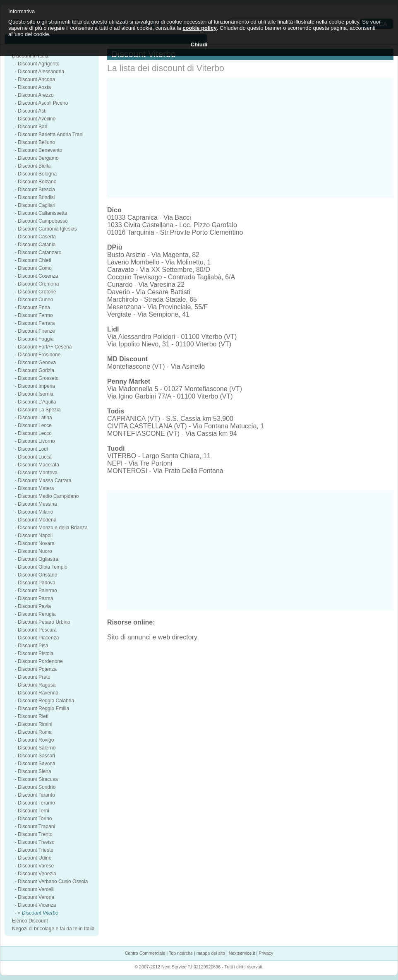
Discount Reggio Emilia (43, 709)
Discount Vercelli (36, 889)
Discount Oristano (37, 575)
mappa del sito (211, 953)
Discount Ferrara (36, 323)
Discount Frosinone (39, 355)
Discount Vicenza (37, 905)
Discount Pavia (34, 606)
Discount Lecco (35, 433)
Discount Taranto (36, 795)
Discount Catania (37, 245)
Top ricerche (181, 953)
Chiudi (199, 44)
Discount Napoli (35, 536)
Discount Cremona (38, 284)
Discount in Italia (30, 56)
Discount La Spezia (39, 410)
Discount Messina (37, 504)
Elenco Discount (30, 921)
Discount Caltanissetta (42, 213)
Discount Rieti (33, 716)
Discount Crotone (37, 292)
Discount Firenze (36, 331)
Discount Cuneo (35, 300)
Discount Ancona (36, 79)
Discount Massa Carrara (44, 480)
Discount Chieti (35, 260)
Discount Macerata (38, 465)
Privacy (266, 953)
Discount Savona (37, 764)
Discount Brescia (36, 190)
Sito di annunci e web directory (152, 637)
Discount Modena (37, 520)
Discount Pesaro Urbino (44, 622)
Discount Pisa (33, 646)
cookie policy (199, 28)
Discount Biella (34, 166)
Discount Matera (36, 488)
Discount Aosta (34, 87)
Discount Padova (37, 583)
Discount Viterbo (40, 913)
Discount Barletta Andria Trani (51, 135)
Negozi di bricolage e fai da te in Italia (53, 929)
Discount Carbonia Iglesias (47, 229)
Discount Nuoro (35, 551)
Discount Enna (34, 307)
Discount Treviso (36, 842)
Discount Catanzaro (40, 252)
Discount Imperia (36, 386)
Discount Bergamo (38, 158)
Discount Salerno (37, 748)
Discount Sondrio (37, 787)
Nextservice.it (242, 953)
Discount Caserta (37, 237)
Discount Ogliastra (38, 559)
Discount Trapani (36, 826)
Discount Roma (35, 732)
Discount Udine (35, 858)
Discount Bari (32, 127)
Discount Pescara (37, 630)
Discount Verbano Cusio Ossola (53, 882)
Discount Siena (35, 771)
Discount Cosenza (38, 276)
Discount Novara (36, 543)
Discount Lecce (35, 425)
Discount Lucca (35, 457)
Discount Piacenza (38, 638)
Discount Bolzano (37, 182)
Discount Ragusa (37, 685)
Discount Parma (35, 598)
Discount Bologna (37, 174)
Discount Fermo (35, 315)
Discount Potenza (37, 669)
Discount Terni (34, 811)
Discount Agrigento (39, 64)
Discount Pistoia (36, 653)
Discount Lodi (33, 449)
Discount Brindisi (36, 197)
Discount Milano (35, 512)
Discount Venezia (37, 874)
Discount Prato (34, 677)
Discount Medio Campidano (48, 496)
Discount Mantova (38, 473)
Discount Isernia (36, 394)
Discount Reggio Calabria (46, 701)
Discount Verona (36, 897)
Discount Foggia (36, 339)
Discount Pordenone (40, 661)
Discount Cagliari (37, 205)
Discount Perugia (37, 614)
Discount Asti (32, 111)
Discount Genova (37, 363)
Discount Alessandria (41, 72)
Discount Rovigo (36, 740)
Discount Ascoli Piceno (43, 103)
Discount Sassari (36, 756)
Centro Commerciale (145, 953)
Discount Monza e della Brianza (53, 528)
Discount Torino (35, 819)
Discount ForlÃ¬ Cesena (45, 347)
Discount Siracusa (38, 779)
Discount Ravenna (38, 693)
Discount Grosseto (38, 378)
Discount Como (35, 268)
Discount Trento (35, 834)
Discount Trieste (36, 850)
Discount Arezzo (36, 95)
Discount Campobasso (43, 221)
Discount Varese (36, 866)
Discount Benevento (40, 150)
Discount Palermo (37, 591)
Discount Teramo (36, 803)
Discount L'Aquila (37, 402)
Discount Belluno (36, 142)
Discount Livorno (36, 441)
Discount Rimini (35, 724)
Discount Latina (35, 418)
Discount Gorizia (36, 370)
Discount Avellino (37, 119)
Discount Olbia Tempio (43, 567)
